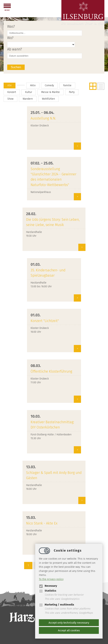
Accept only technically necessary (69, 623)
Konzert (12, 92)
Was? (11, 26)
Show (10, 99)
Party (72, 92)
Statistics (48, 591)
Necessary (48, 586)
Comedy (49, 85)
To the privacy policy (51, 579)
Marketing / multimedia (56, 605)
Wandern (28, 99)
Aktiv (33, 85)
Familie (67, 85)
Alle (10, 85)
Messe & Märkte (50, 92)
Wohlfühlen (48, 99)
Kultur (29, 92)
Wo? (10, 38)
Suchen (16, 67)
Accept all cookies (69, 630)
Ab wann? (15, 49)
